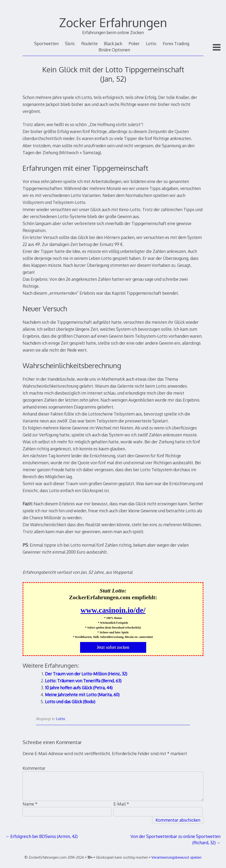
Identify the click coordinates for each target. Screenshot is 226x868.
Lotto (151, 43)
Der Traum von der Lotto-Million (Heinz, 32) (86, 674)
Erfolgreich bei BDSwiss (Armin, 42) (44, 836)
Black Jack (113, 43)
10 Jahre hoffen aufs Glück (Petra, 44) (79, 688)
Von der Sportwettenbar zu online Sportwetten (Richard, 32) (176, 839)
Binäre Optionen (114, 50)
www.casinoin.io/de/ (113, 610)
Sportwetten (46, 43)
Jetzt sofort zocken (113, 647)
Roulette (89, 43)
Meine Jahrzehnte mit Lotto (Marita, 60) (82, 695)
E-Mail (121, 804)
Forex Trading (176, 43)
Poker (134, 43)
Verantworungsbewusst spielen (176, 857)
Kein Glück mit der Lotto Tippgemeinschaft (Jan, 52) (113, 74)
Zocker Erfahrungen (113, 22)
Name (30, 804)
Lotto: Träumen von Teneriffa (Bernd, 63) (83, 681)
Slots (70, 43)
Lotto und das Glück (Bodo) (70, 702)
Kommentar (34, 768)
